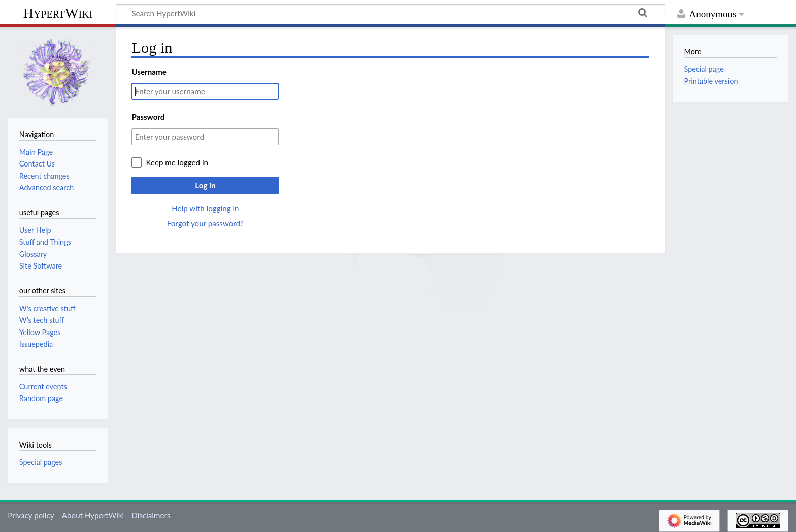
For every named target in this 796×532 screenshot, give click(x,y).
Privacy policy (31, 515)
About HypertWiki (93, 515)
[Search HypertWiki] (390, 13)
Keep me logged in (177, 162)
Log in (205, 185)
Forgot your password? (205, 223)
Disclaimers (151, 515)
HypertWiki (58, 13)
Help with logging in (205, 208)
